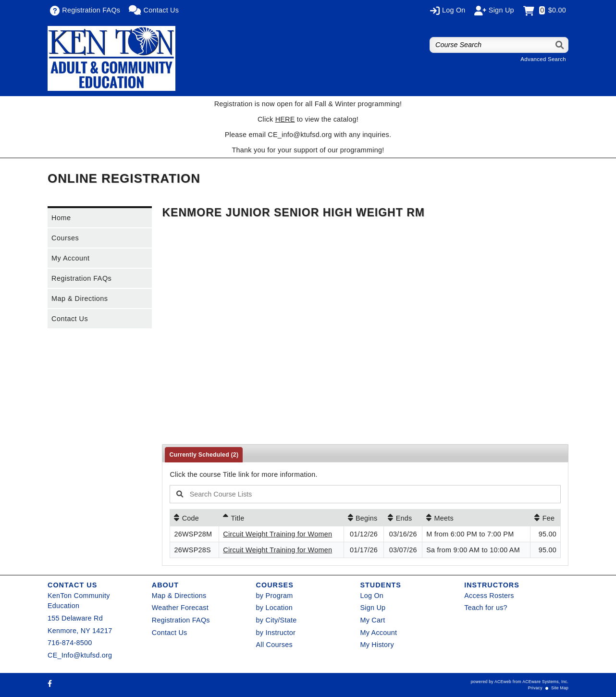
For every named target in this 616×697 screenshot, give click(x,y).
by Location (274, 608)
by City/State (277, 620)
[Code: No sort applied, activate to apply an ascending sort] (194, 518)
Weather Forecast (180, 608)
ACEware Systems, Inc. (545, 682)
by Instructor (276, 633)
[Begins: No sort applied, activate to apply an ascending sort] (364, 518)
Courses (65, 238)
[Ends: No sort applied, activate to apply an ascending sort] (403, 518)
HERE (285, 119)
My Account (70, 258)
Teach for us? (486, 608)
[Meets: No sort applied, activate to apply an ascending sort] (476, 518)
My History (377, 645)
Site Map (560, 688)
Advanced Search (543, 59)
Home (61, 218)
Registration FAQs (81, 278)
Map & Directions (80, 299)
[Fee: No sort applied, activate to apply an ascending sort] (545, 518)
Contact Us (70, 319)
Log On (372, 596)
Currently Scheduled (204, 455)
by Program (275, 596)
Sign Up (373, 608)
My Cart (372, 620)
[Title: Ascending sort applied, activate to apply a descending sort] (281, 518)
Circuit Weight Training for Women (277, 534)
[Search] (560, 45)
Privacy (535, 688)
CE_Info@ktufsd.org (80, 655)
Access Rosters (489, 596)
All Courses (274, 645)
